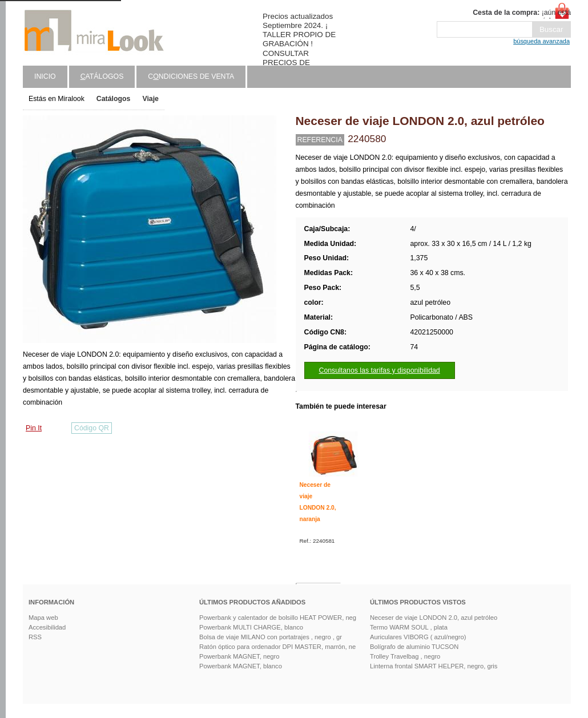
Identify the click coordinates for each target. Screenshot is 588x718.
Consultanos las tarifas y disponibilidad (380, 370)
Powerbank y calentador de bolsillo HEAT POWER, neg (278, 618)
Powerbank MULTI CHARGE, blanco (251, 627)
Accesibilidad (47, 627)
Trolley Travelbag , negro (405, 656)
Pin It (34, 428)
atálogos (102, 76)
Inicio (45, 76)
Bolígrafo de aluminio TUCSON (414, 647)
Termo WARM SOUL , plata (409, 627)
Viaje (150, 99)
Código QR (92, 428)
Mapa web (43, 618)
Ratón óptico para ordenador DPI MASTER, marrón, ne (277, 647)
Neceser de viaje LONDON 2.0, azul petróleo (434, 618)
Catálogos (114, 99)
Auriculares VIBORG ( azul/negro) (418, 637)
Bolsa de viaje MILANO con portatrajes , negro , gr (271, 637)
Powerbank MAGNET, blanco (241, 666)
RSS (35, 637)
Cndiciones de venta (191, 76)
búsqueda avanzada (541, 41)
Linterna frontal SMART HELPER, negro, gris (434, 666)
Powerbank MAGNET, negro (239, 656)
